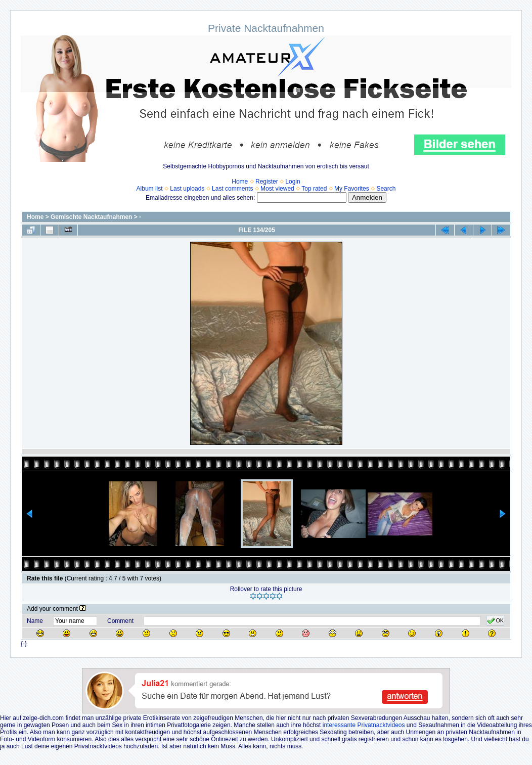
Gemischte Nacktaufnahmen (91, 217)
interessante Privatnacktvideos (364, 725)
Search (386, 189)
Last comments (232, 189)
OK (495, 621)
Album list (150, 189)
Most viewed (277, 189)
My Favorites (352, 189)
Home (240, 182)
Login (293, 182)
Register (267, 182)
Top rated (314, 189)
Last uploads (187, 189)
